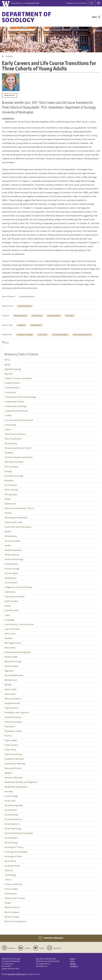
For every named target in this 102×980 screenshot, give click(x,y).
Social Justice (11, 810)
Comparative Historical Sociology (20, 397)
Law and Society (12, 629)
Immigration (10, 578)
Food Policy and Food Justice (18, 527)
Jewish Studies (11, 601)
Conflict (8, 415)
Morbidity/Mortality (14, 675)
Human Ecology (12, 569)
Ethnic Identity (11, 490)
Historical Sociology (14, 559)
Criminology (10, 425)
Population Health (13, 731)
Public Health (11, 740)
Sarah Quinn (37, 316)
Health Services (12, 555)
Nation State (11, 689)
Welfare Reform (12, 907)
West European (12, 912)
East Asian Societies (14, 462)
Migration (9, 671)
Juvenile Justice (12, 610)
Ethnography (11, 494)
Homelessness (11, 564)
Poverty (8, 736)
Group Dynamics (12, 541)
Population (10, 726)
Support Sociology (51, 938)
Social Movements (13, 819)
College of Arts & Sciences (76, 3)
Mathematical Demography (18, 652)
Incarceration (11, 583)
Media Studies (11, 657)
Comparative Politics (14, 402)
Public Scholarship (13, 754)
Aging (7, 364)
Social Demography (60, 335)
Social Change (11, 796)
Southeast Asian (12, 866)
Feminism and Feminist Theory (19, 508)
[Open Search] (99, 3)
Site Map (73, 964)
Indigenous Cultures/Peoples (18, 587)
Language (9, 620)
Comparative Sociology (15, 406)
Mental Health (11, 666)
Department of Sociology (27, 17)
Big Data (9, 374)
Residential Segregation (16, 787)
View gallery (10, 95)
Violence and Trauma (15, 898)
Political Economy (13, 717)
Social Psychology (13, 829)
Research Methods (13, 777)
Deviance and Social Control (18, 448)
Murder (8, 685)
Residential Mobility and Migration (21, 782)
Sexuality (9, 791)
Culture (8, 429)
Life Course (43, 335)
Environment (11, 485)
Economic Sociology (25, 335)
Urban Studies (11, 889)
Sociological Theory (14, 847)
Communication (12, 388)
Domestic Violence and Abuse (19, 457)
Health (8, 545)
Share (6, 342)
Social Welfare (11, 838)
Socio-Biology (11, 843)
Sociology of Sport (13, 856)
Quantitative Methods (15, 764)
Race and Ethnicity (13, 768)
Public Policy (10, 750)
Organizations (11, 708)
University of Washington (17, 974)
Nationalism (10, 694)
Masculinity (10, 648)
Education (9, 480)
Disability (9, 453)
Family (7, 499)
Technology (10, 875)
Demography (11, 443)
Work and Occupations (82, 335)
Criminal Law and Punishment (19, 420)
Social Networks (12, 824)
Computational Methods (16, 411)
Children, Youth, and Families (18, 378)
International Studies (15, 597)
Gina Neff (70, 316)
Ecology (8, 471)
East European (12, 467)
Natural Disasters (13, 699)
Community (10, 392)
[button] (11, 82)
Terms (72, 961)
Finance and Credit (13, 522)
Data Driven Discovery (15, 434)
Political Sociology (13, 722)
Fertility (8, 513)
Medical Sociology (13, 661)
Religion (8, 773)
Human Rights (11, 573)
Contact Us (74, 966)
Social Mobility (11, 815)
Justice (8, 606)
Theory (8, 880)
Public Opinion (11, 745)
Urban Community (13, 884)
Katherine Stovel (20, 316)
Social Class (10, 801)
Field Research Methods (16, 518)
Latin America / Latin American (19, 624)
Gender (8, 531)
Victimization (11, 894)
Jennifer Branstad (25, 306)
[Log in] (92, 3)
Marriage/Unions (13, 643)
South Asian (10, 861)
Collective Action (12, 383)
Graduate (9, 56)
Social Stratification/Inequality (19, 833)
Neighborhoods (12, 703)
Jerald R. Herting (54, 316)
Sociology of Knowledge (16, 852)
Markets (8, 638)
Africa (7, 360)
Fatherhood (10, 504)
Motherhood (11, 680)
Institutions (10, 592)
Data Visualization (13, 439)
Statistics (9, 870)
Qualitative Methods (14, 759)
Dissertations (36, 325)
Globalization (11, 536)
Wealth (8, 903)
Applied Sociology (13, 369)
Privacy (72, 959)
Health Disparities (13, 550)
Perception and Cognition (17, 712)
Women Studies (12, 917)
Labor (7, 615)
